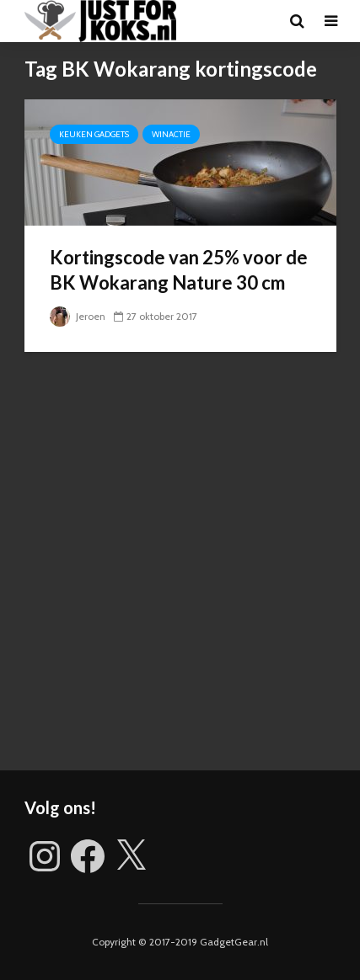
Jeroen (78, 316)
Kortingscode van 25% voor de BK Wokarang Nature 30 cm (179, 270)
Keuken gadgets (94, 134)
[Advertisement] (180, 574)
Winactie (171, 134)
